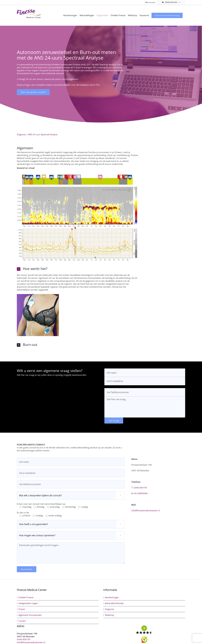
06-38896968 (141, 493)
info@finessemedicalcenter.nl (145, 510)
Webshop (109, 615)
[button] (77, 269)
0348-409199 (140, 488)
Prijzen (22, 609)
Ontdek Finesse (26, 597)
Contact (22, 621)
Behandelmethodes (114, 603)
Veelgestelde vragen (28, 603)
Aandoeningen (112, 597)
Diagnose (109, 609)
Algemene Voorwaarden (30, 615)
